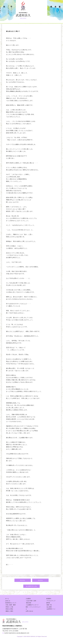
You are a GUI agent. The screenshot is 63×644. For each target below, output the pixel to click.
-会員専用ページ (51, 609)
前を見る (23, 580)
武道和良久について (60, 8)
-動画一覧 (49, 605)
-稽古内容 (28, 603)
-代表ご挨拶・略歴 (10, 605)
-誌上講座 (49, 607)
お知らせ (8, 601)
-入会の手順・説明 (31, 601)
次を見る (40, 580)
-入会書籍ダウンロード (32, 605)
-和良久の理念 (9, 609)
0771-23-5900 (14, 631)
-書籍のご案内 (9, 611)
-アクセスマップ (51, 601)
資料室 (4, 5)
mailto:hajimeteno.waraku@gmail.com (17, 633)
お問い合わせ (29, 611)
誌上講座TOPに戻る (31, 586)
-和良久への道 (9, 607)
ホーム (7, 599)
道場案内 (51, 5)
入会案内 (56, 5)
